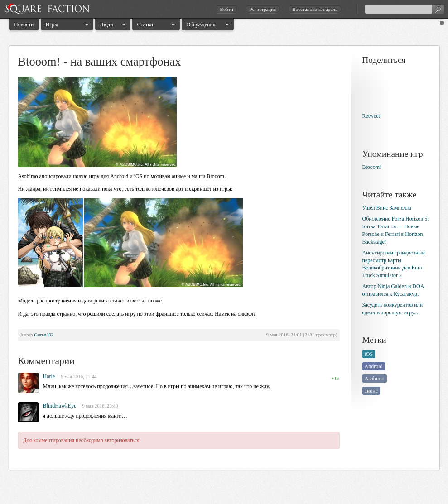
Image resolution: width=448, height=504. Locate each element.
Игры (52, 24)
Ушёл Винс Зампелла (387, 208)
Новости (24, 24)
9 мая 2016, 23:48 (100, 406)
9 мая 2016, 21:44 (79, 376)
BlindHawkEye (60, 406)
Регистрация (263, 9)
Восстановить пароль (315, 9)
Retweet (371, 116)
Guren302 (44, 335)
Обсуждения (201, 24)
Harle (49, 376)
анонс (371, 391)
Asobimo (375, 379)
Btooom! (372, 167)
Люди (107, 24)
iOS (369, 354)
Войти (226, 9)
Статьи (145, 24)
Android (374, 366)
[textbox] (405, 9)
